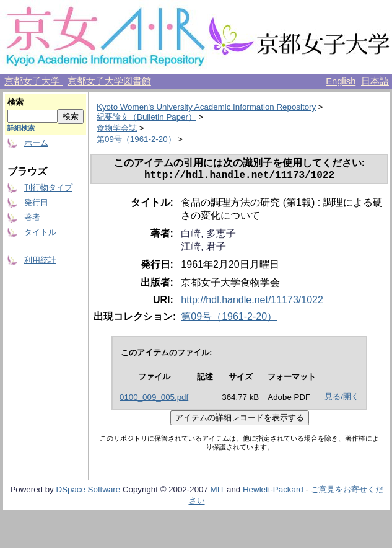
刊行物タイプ (48, 188)
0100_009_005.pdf (154, 400)
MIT (218, 492)
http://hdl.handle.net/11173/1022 (252, 302)
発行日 (36, 202)
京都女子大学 (33, 81)
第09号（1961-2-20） (136, 139)
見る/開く (342, 399)
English (341, 81)
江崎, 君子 (203, 249)
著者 (32, 217)
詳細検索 (21, 128)
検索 (15, 102)
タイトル (40, 232)
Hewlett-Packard (273, 492)
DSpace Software (88, 492)
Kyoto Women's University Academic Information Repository (206, 107)
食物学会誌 (117, 128)
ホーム (36, 143)
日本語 (375, 81)
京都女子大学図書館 (109, 81)
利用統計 (40, 260)
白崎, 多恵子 (208, 236)
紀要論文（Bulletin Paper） (146, 117)
